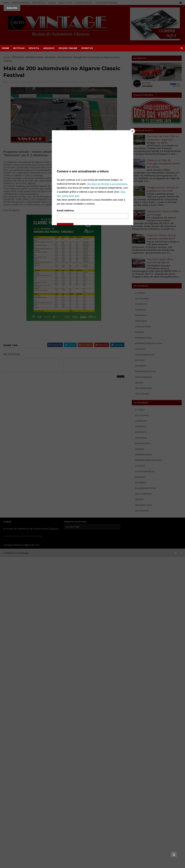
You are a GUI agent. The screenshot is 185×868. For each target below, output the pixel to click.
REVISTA (34, 48)
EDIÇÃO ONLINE (68, 48)
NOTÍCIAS (19, 48)
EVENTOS (87, 48)
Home (6, 48)
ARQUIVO (49, 48)
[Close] (132, 131)
